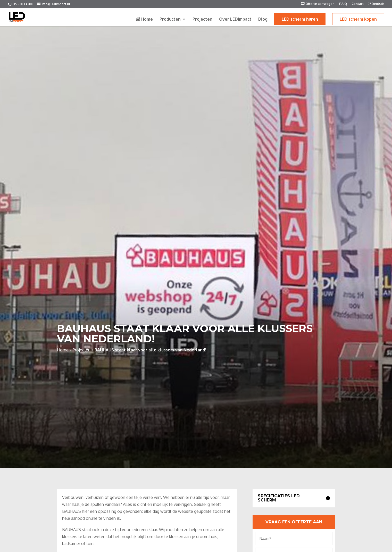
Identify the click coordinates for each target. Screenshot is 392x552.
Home (144, 19)
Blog (263, 19)
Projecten (202, 19)
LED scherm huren (300, 19)
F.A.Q (343, 4)
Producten (170, 19)
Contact (358, 4)
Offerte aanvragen (318, 4)
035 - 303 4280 (22, 4)
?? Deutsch (376, 4)
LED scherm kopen (358, 19)
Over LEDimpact (235, 19)
